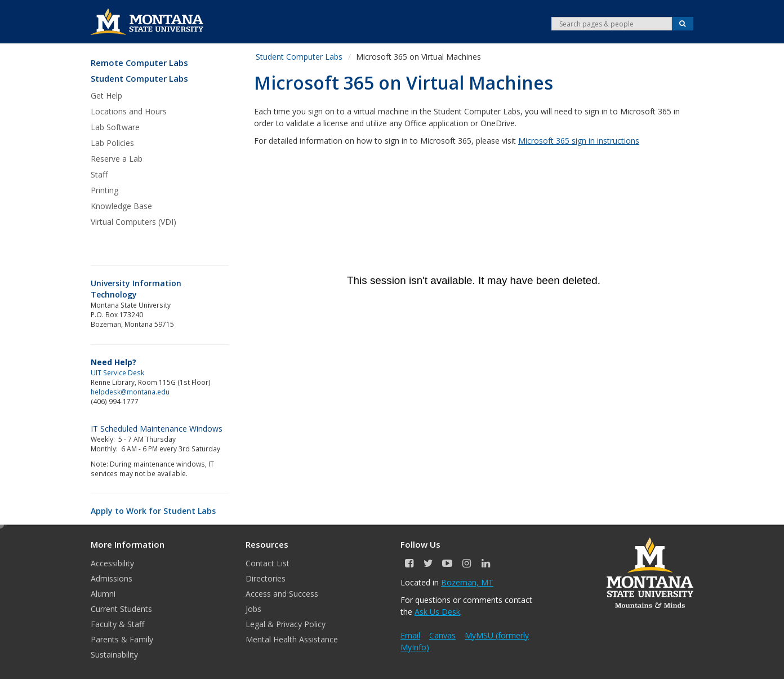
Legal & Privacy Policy (286, 624)
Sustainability (114, 654)
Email (410, 635)
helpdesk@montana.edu (130, 392)
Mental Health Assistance (292, 639)
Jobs (253, 609)
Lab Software (115, 127)
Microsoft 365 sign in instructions (579, 141)
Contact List (268, 563)
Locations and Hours (129, 111)
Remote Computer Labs (139, 63)
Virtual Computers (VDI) (133, 222)
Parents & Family (122, 639)
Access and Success (282, 594)
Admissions (112, 578)
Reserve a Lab (117, 159)
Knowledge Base (121, 206)
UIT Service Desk (117, 372)
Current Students (121, 609)
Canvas (442, 635)
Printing (104, 190)
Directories (266, 578)
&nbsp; (474, 281)
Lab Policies (112, 143)
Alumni (103, 594)
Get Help (106, 96)
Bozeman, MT (467, 582)
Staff (99, 174)
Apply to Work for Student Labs (153, 511)
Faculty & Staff (117, 624)
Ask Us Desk (437, 612)
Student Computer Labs (139, 79)
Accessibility (112, 563)
